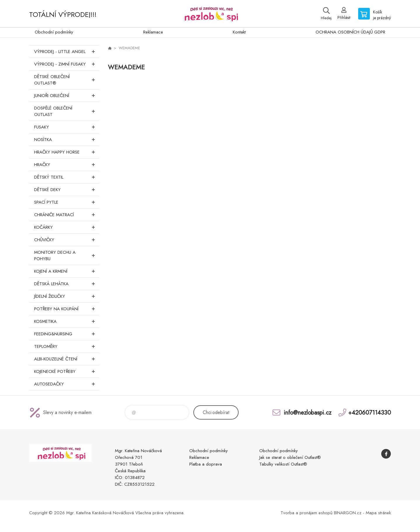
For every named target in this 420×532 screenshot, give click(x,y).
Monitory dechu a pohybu (67, 256)
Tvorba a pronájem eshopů (307, 513)
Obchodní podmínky (54, 32)
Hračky (67, 165)
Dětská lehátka (67, 284)
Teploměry (67, 346)
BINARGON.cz (348, 513)
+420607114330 (370, 412)
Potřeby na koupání (67, 309)
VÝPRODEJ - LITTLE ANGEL (67, 52)
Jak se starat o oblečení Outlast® (290, 457)
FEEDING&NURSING (67, 334)
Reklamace (153, 32)
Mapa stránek (378, 513)
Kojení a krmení (67, 271)
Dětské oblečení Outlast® (67, 80)
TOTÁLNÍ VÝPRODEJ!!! (63, 14)
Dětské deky (67, 190)
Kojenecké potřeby (67, 371)
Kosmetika (67, 321)
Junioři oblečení (67, 96)
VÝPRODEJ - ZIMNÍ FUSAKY (67, 64)
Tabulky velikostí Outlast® (283, 464)
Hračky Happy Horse (67, 152)
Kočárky (67, 227)
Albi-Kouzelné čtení (67, 359)
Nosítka (67, 140)
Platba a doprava (206, 464)
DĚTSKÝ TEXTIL (67, 177)
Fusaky (67, 127)
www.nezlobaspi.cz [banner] (210, 14)
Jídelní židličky (67, 296)
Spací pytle (67, 202)
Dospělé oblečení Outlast (67, 111)
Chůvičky (67, 240)
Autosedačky (67, 384)
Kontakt (239, 32)
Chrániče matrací (67, 215)
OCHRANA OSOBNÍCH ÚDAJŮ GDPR (350, 32)
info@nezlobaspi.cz (308, 412)
